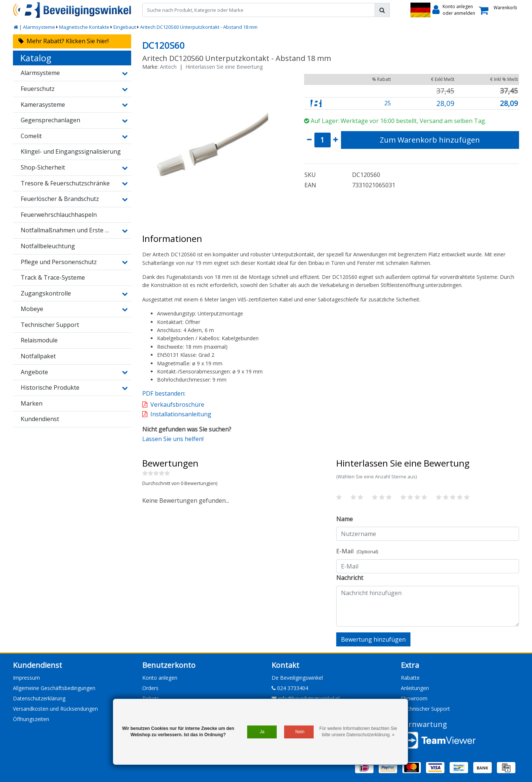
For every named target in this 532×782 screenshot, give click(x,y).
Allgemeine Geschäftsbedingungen (54, 688)
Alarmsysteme (39, 27)
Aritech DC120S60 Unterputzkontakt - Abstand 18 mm (199, 27)
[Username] (428, 534)
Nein (300, 732)
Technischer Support (425, 709)
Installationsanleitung (181, 414)
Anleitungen (415, 688)
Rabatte (410, 678)
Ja (262, 732)
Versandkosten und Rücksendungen (55, 709)
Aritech (168, 67)
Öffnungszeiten (31, 719)
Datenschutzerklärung (39, 698)
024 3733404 (290, 688)
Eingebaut (125, 27)
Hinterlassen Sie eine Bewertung (224, 67)
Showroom (414, 698)
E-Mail (357, 551)
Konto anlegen (160, 678)
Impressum (26, 678)
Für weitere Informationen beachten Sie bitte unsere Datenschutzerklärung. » (358, 732)
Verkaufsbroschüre (177, 404)
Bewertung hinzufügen (373, 639)
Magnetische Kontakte (84, 27)
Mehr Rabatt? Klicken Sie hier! (64, 41)
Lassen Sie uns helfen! (173, 439)
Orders (150, 688)
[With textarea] (428, 606)
